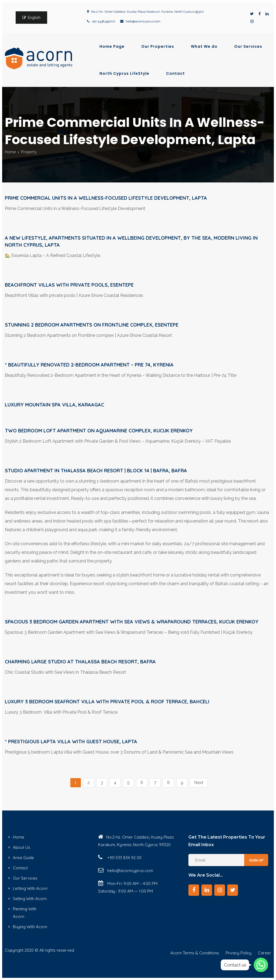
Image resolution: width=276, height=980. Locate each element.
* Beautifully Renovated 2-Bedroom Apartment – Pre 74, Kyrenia (89, 365)
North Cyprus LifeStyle (124, 73)
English (34, 18)
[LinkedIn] (207, 890)
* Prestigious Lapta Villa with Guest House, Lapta (71, 742)
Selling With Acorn (30, 899)
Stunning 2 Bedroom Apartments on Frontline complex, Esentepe (92, 325)
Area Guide (23, 858)
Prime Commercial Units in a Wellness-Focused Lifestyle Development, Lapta (106, 198)
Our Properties (158, 46)
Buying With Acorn (30, 927)
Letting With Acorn (30, 888)
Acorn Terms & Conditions (195, 953)
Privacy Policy (239, 953)
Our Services (248, 46)
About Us (22, 847)
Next (199, 783)
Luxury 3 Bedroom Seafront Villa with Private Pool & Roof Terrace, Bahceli (107, 702)
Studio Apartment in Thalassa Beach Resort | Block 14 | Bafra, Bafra (96, 471)
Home (10, 152)
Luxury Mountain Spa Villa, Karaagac (54, 405)
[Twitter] (233, 890)
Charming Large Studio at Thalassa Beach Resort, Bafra (80, 662)
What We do (204, 46)
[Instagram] (220, 890)
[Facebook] (194, 890)
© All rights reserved (54, 950)
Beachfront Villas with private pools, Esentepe (69, 285)
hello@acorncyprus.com (143, 21)
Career (265, 953)
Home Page (112, 46)
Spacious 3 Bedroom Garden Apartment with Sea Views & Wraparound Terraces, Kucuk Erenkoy (132, 622)
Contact (175, 73)
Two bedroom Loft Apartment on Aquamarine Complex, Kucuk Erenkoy (99, 431)
